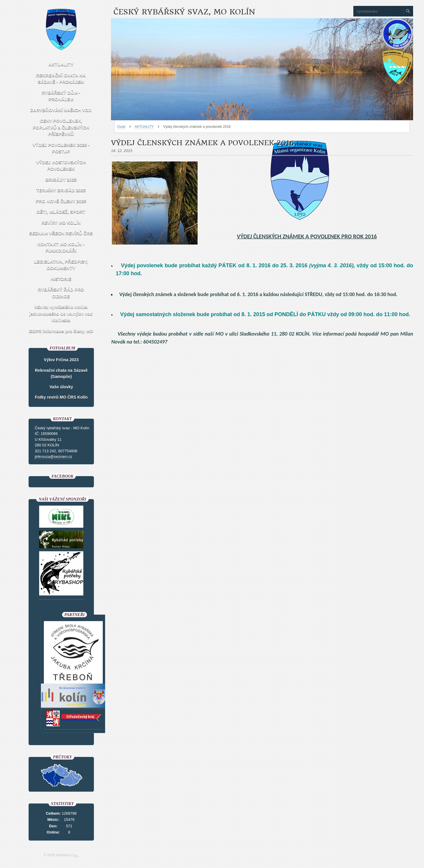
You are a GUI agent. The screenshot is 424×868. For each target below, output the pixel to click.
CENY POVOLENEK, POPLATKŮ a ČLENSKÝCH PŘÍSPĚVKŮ (61, 127)
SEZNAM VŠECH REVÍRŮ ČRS (61, 233)
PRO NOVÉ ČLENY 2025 (61, 201)
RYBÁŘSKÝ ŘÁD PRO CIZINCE (61, 293)
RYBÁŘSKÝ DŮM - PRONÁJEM (61, 96)
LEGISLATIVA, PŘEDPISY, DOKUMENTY (61, 265)
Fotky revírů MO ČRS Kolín (61, 397)
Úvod (121, 127)
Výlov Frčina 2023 (61, 360)
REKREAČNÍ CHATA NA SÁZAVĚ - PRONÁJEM (61, 79)
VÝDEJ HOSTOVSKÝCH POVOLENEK (61, 166)
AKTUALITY (144, 127)
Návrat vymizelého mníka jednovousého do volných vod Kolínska (61, 313)
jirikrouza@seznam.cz (53, 457)
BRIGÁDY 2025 (61, 180)
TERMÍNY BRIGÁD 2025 (61, 190)
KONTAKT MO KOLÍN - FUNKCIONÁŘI (61, 247)
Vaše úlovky (61, 387)
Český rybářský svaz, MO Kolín (184, 12)
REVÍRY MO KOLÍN (61, 223)
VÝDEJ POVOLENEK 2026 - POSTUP (61, 148)
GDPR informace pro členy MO (61, 331)
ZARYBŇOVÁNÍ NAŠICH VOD (61, 110)
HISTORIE (61, 279)
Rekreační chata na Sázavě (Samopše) (61, 373)
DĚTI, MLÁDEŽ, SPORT (61, 212)
